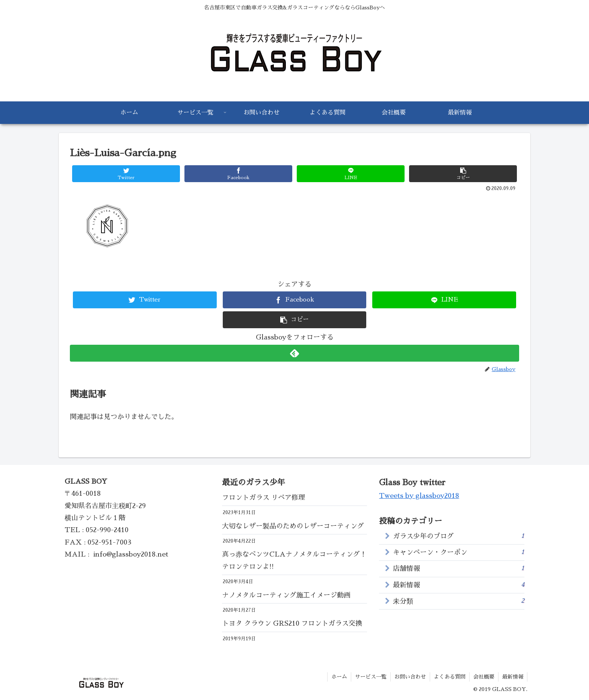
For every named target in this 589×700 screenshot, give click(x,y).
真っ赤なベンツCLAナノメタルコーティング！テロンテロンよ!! (294, 560)
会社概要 (484, 677)
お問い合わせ (410, 677)
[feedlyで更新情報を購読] (294, 353)
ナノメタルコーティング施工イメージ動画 (286, 595)
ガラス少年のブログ (459, 536)
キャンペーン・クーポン (459, 552)
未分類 (459, 601)
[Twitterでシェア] (126, 174)
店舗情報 (459, 568)
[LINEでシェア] (351, 174)
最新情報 (459, 585)
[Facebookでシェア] (238, 174)
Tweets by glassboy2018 (419, 496)
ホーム (339, 677)
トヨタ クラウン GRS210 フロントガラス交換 (292, 623)
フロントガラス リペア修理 (264, 498)
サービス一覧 (371, 677)
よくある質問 (450, 677)
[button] (463, 174)
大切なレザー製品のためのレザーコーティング (295, 526)
